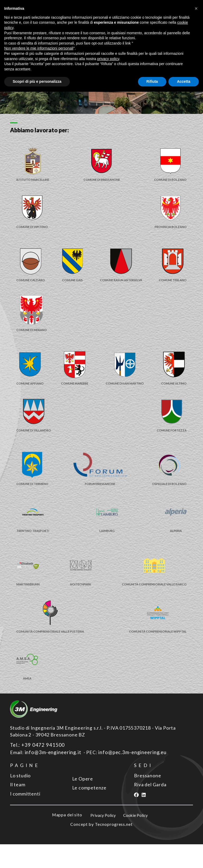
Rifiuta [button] (152, 81)
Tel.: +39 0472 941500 (35, 770)
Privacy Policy (104, 839)
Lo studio (20, 800)
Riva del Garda (150, 809)
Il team (18, 809)
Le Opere (83, 803)
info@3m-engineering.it (52, 777)
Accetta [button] (184, 81)
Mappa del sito (66, 839)
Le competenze (89, 812)
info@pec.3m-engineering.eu (128, 777)
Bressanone (147, 800)
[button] (196, 8)
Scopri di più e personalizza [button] (37, 81)
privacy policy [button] (108, 59)
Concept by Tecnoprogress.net (101, 848)
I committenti (25, 818)
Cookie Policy (136, 839)
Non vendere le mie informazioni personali (39, 48)
